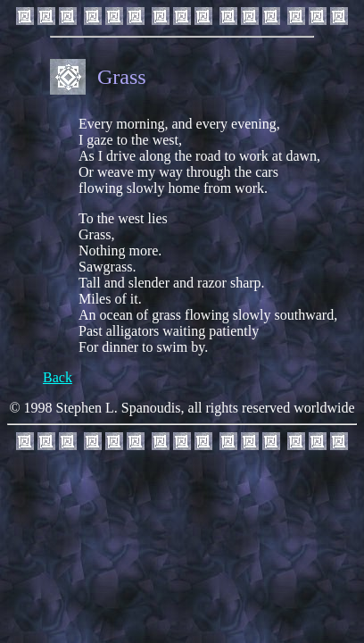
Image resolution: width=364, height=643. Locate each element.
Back (58, 377)
